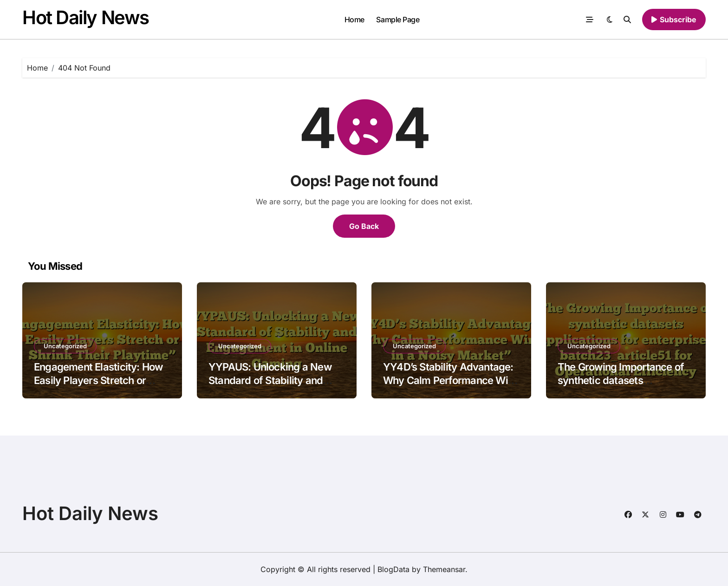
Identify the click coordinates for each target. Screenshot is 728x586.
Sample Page (398, 20)
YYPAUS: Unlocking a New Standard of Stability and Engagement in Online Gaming (270, 387)
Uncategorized (65, 346)
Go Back (364, 226)
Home (354, 20)
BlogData (393, 569)
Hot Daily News (86, 17)
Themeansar (444, 569)
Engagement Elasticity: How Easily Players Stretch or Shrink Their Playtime (98, 380)
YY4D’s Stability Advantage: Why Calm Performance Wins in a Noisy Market (451, 380)
